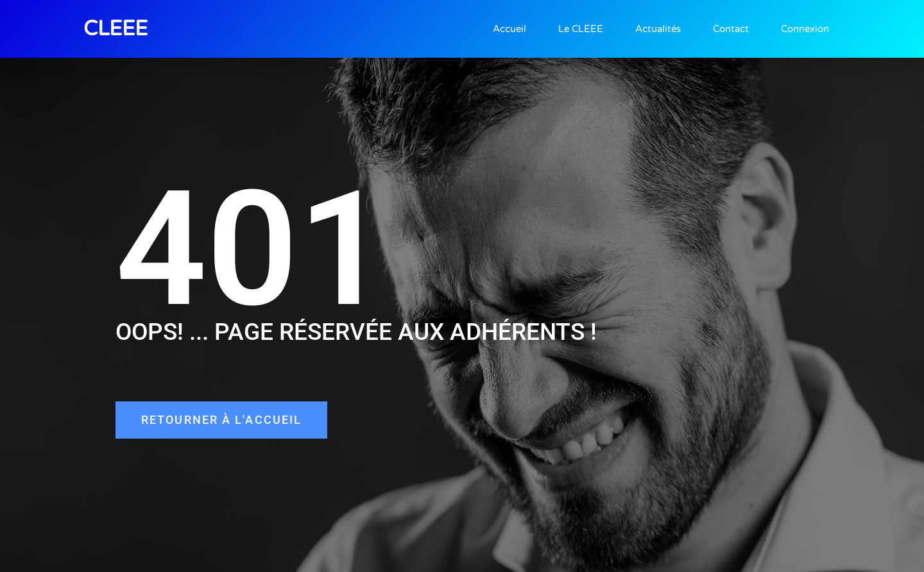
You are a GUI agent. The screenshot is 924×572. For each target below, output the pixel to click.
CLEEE (116, 29)
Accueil (509, 29)
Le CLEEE (581, 29)
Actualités (658, 29)
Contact (731, 29)
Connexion (805, 29)
